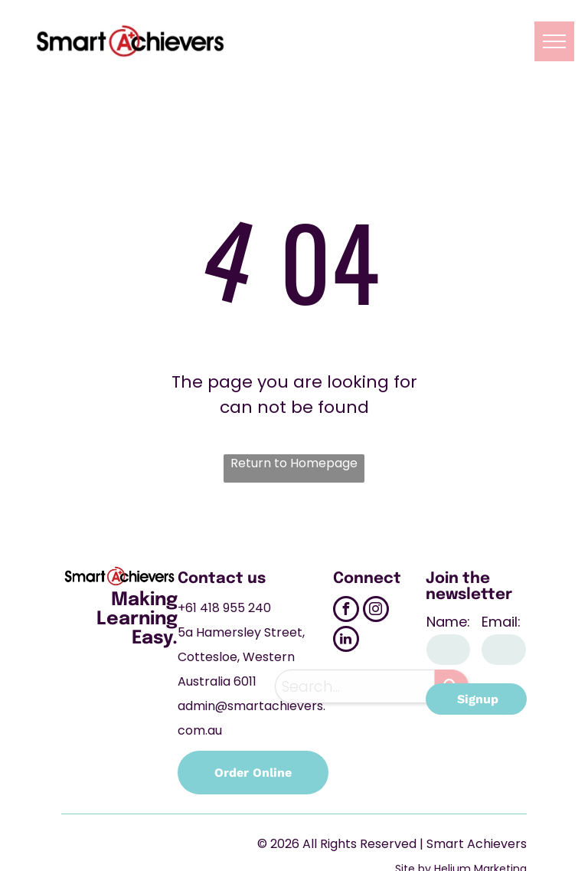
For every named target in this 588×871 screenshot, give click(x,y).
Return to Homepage (294, 463)
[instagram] (376, 611)
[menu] (554, 41)
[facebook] (346, 611)
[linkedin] (346, 641)
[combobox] (355, 686)
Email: (501, 622)
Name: (448, 622)
